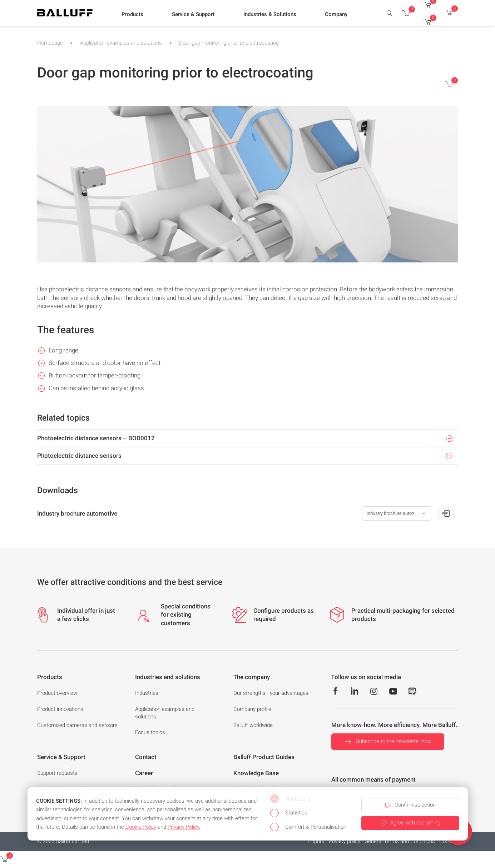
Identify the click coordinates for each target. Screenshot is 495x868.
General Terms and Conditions (400, 841)
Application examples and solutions (121, 43)
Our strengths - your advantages (271, 693)
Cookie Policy (141, 827)
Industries (147, 693)
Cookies (449, 841)
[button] (132, 15)
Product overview (57, 693)
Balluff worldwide (253, 725)
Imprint (316, 841)
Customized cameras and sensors (77, 725)
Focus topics (150, 732)
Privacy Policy (183, 827)
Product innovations (60, 709)
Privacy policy (345, 841)
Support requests (57, 773)
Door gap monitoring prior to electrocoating (229, 43)
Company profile (252, 709)
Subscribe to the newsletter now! (388, 742)
